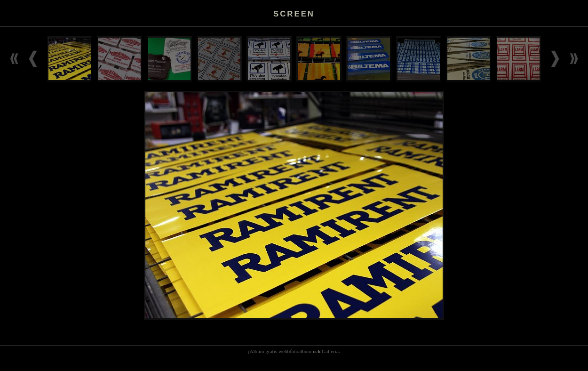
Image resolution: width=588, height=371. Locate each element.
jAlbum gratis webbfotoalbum (280, 351)
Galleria (330, 351)
